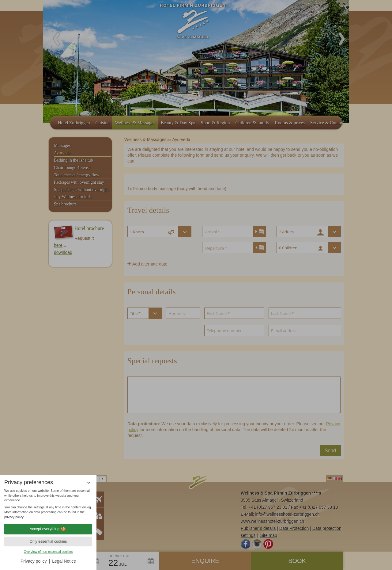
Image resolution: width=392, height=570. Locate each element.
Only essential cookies (48, 541)
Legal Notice (64, 561)
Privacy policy (34, 561)
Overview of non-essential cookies (48, 552)
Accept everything (48, 529)
